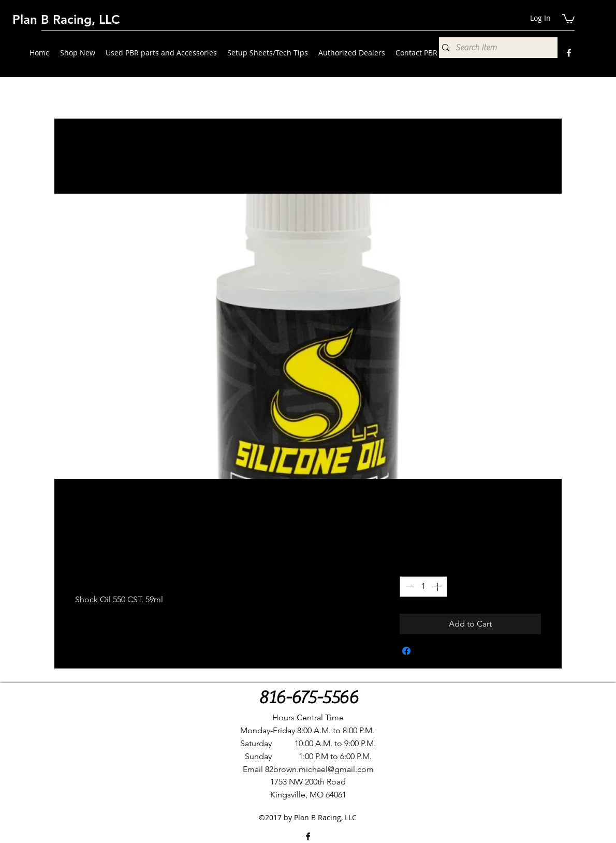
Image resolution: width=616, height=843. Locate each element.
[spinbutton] (423, 587)
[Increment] (438, 587)
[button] (568, 18)
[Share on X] (426, 651)
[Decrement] (408, 587)
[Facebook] (569, 53)
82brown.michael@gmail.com (319, 769)
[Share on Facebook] (406, 651)
